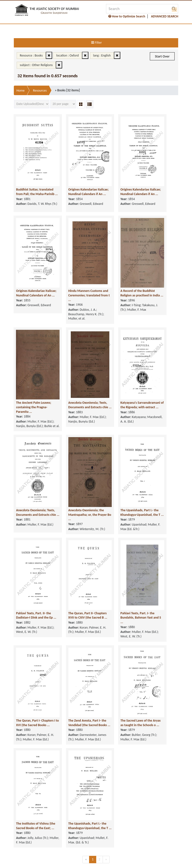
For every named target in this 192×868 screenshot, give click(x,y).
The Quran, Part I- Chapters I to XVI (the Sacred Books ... (31, 685)
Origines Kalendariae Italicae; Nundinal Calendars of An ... (30, 280)
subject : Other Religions (36, 65)
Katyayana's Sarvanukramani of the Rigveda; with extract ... (118, 381)
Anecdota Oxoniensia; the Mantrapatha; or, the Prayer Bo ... (74, 483)
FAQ (95, 861)
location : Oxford (67, 55)
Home (20, 90)
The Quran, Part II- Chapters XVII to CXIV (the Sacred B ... (74, 584)
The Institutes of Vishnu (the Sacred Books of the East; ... (33, 787)
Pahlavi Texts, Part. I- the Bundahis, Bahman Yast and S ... (119, 584)
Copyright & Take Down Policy (133, 853)
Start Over (162, 56)
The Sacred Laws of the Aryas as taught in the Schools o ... (118, 685)
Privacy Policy (96, 853)
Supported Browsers (72, 861)
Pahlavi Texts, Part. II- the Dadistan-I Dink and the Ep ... (33, 584)
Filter (96, 43)
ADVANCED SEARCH (165, 16)
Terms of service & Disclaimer (59, 853)
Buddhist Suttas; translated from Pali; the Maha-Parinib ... (33, 179)
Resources (40, 90)
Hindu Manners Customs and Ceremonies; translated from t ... (76, 280)
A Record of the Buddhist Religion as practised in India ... (116, 280)
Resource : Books (31, 55)
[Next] (106, 832)
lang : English (102, 55)
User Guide (111, 861)
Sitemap (129, 861)
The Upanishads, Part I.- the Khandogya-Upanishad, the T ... (118, 483)
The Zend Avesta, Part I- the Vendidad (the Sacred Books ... (75, 685)
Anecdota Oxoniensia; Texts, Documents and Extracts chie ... (74, 381)
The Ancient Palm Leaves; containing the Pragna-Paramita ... (32, 381)
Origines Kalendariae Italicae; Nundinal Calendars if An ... (73, 179)
